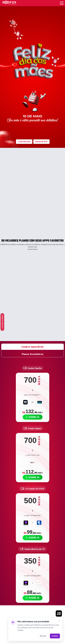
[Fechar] (59, 621)
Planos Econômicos (32, 354)
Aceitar (55, 636)
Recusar (43, 636)
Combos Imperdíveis (32, 347)
